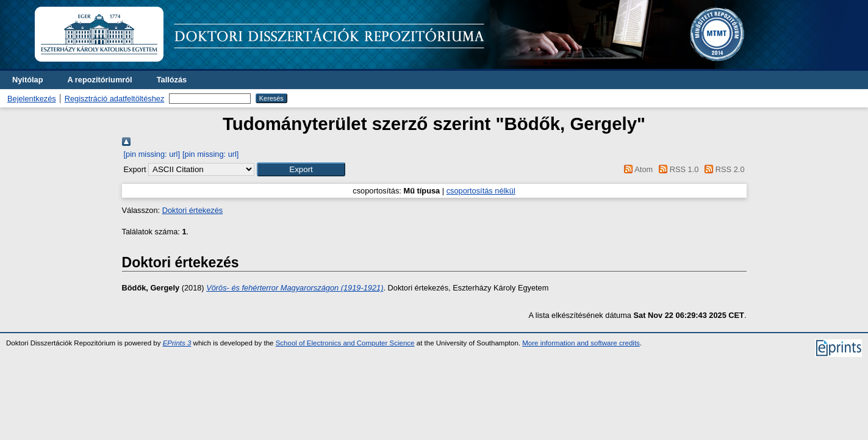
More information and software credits (581, 343)
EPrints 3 (177, 343)
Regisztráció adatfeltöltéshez (115, 99)
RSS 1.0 (677, 169)
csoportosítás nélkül (481, 191)
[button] (301, 169)
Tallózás (172, 80)
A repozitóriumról (99, 80)
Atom (637, 169)
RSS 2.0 (723, 169)
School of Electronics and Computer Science (345, 343)
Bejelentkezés (32, 99)
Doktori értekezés (193, 210)
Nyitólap (27, 80)
